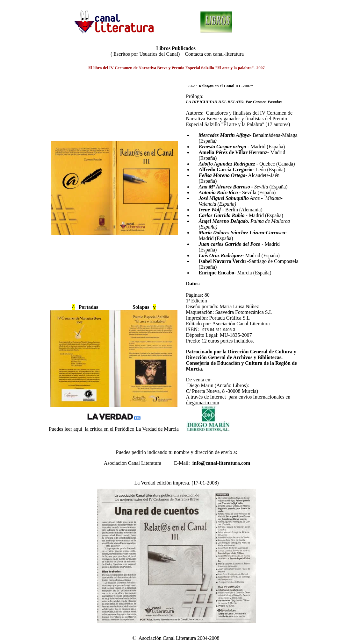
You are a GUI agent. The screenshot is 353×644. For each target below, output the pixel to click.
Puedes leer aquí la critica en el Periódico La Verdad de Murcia (114, 429)
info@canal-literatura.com (221, 463)
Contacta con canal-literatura (214, 54)
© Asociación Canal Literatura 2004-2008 (177, 638)
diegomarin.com (203, 403)
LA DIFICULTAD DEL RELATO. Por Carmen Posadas (234, 102)
